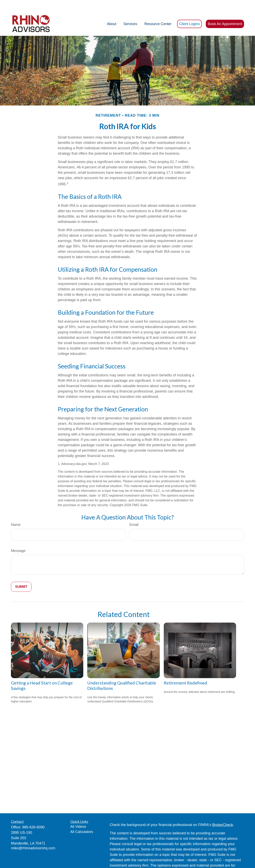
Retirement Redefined (185, 671)
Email (134, 513)
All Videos (78, 815)
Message (18, 539)
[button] (112, 12)
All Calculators (82, 820)
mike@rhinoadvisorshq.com (33, 836)
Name (16, 513)
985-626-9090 (33, 815)
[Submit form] (21, 575)
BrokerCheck (223, 813)
